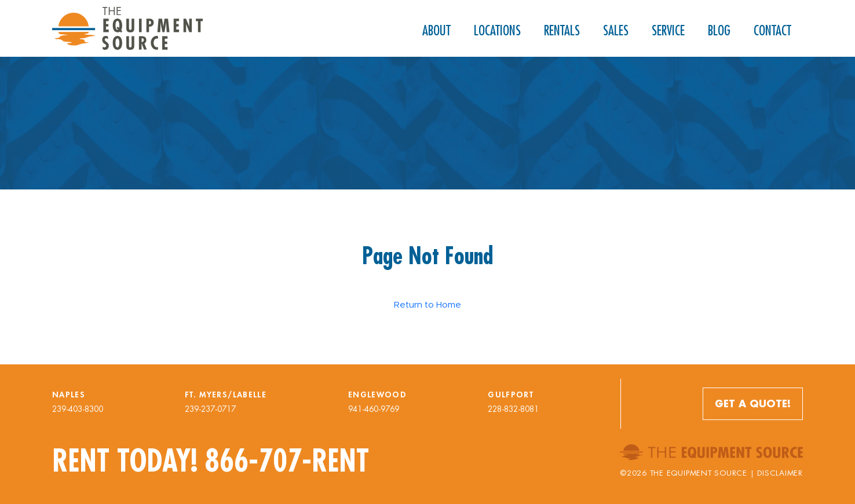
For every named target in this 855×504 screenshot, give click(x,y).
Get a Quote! (753, 403)
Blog (719, 30)
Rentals (562, 30)
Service (668, 30)
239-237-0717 (210, 409)
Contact (772, 30)
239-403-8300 (78, 409)
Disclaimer (780, 473)
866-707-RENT (287, 461)
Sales (616, 30)
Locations (497, 30)
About (436, 30)
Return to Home (427, 304)
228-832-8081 (513, 409)
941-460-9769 (374, 409)
